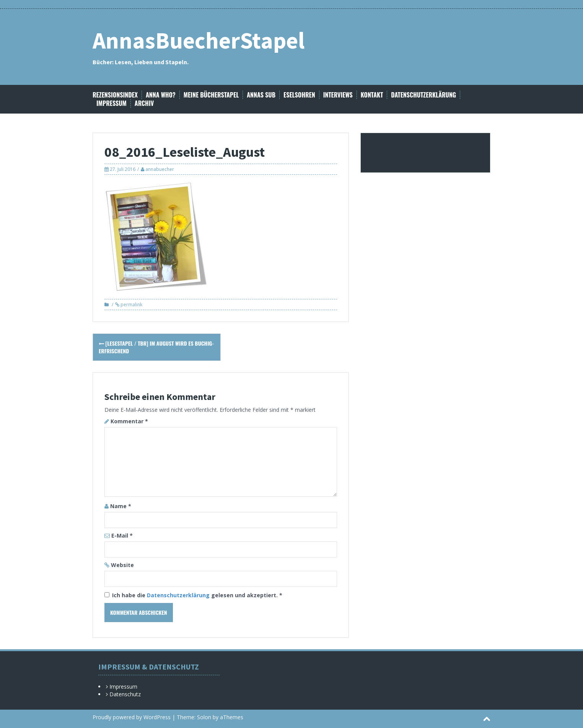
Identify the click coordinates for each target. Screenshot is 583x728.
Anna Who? (161, 95)
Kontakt (372, 95)
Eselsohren (299, 95)
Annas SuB (261, 95)
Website (122, 565)
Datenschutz (125, 694)
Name (121, 506)
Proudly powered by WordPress (132, 717)
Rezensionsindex (115, 95)
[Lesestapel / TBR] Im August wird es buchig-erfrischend (156, 347)
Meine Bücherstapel (211, 95)
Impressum (112, 103)
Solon (204, 717)
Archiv (144, 103)
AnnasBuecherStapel (199, 40)
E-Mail (122, 535)
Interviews (338, 95)
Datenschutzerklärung (423, 95)
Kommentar (129, 421)
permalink (131, 305)
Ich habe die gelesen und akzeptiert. (193, 595)
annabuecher (160, 169)
